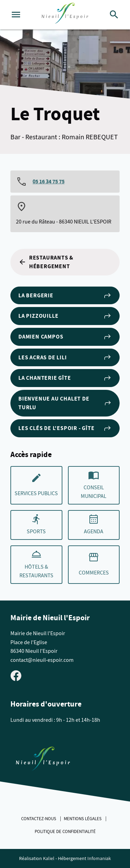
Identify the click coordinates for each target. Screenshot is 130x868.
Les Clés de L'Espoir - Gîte (65, 428)
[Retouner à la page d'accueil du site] (43, 760)
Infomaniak (99, 858)
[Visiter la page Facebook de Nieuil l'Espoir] (16, 675)
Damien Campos (65, 337)
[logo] (65, 15)
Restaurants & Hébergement (46, 262)
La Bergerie (65, 296)
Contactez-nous (39, 819)
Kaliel (49, 858)
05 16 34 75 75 (49, 181)
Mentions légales (83, 819)
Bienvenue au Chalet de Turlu (65, 403)
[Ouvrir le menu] (16, 15)
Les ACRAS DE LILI (65, 357)
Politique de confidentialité (65, 832)
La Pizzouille (65, 316)
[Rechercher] (114, 15)
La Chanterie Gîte (65, 378)
